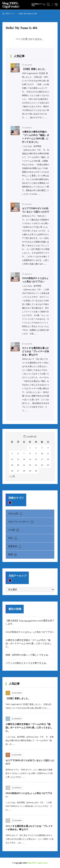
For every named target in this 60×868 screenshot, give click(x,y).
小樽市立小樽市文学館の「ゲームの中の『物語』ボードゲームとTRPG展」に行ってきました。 (29, 643)
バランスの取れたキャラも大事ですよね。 (27, 663)
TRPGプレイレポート (21, 522)
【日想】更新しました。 (34, 69)
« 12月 (12, 476)
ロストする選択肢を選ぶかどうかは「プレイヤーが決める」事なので (36, 351)
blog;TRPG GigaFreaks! (24, 5)
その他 (14, 530)
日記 (18, 128)
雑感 (12, 555)
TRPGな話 (17, 205)
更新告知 (18, 65)
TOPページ (10, 14)
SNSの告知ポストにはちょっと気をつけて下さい (30, 632)
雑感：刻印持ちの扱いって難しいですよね (27, 655)
